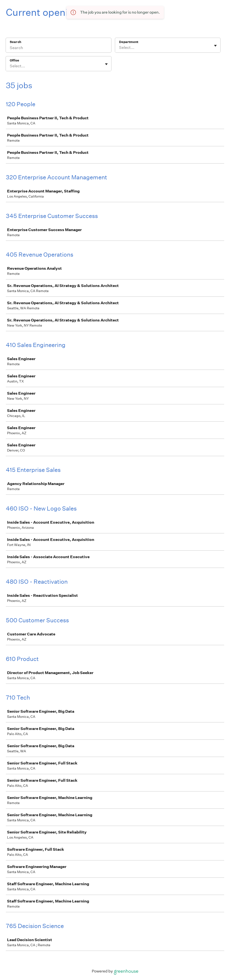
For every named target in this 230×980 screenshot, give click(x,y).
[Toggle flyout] (215, 46)
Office (14, 60)
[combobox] (119, 48)
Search (15, 42)
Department (129, 42)
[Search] (59, 48)
